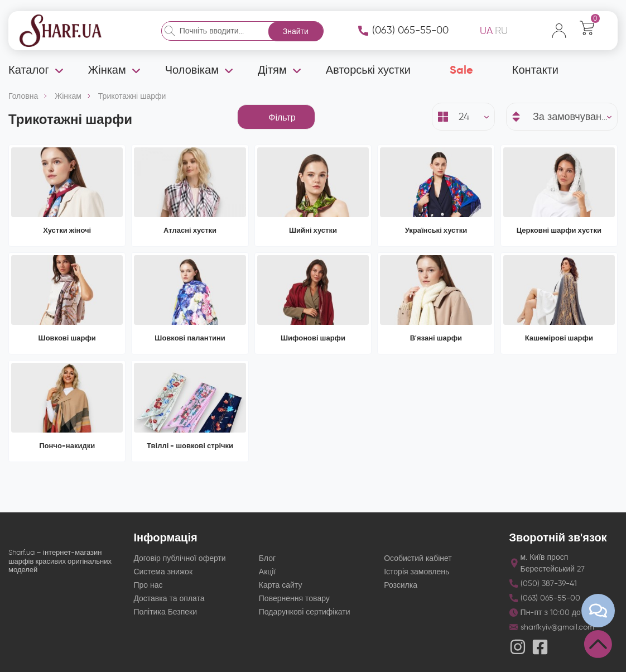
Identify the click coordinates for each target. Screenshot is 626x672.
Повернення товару (294, 599)
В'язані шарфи (436, 338)
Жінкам (107, 70)
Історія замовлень (416, 572)
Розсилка (401, 585)
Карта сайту (281, 585)
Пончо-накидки (67, 446)
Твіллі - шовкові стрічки (190, 446)
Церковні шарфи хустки (559, 230)
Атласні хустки (190, 230)
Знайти (296, 32)
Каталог (29, 70)
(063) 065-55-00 (410, 30)
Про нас (148, 585)
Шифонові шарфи (313, 338)
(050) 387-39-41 (549, 584)
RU (501, 31)
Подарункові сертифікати (305, 612)
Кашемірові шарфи (559, 338)
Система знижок (163, 572)
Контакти (535, 70)
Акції (267, 572)
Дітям (272, 70)
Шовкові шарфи (67, 338)
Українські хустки (436, 230)
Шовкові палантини (190, 338)
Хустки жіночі (67, 230)
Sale (461, 70)
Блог (267, 558)
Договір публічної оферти (179, 558)
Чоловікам (192, 70)
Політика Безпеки (165, 612)
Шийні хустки (313, 230)
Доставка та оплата (169, 599)
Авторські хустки (368, 70)
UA (486, 31)
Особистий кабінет (418, 558)
